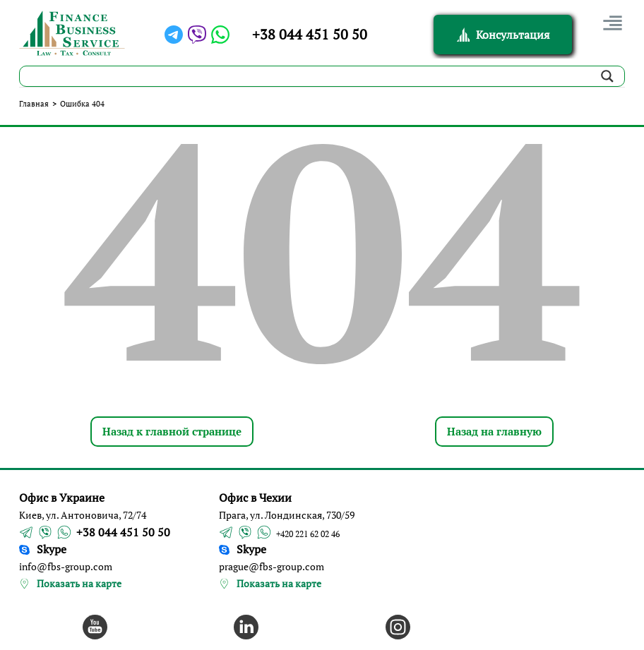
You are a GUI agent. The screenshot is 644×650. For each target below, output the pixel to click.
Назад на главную (494, 431)
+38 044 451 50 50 (310, 34)
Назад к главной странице (172, 431)
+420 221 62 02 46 (308, 534)
